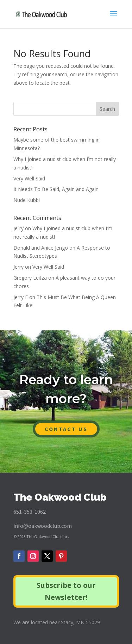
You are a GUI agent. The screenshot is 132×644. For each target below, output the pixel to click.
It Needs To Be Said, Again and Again (56, 189)
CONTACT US (66, 429)
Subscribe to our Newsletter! (66, 591)
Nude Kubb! (27, 200)
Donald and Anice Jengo (41, 248)
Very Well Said (29, 178)
